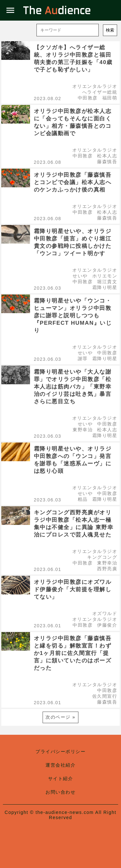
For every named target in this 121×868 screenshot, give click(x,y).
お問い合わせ (60, 792)
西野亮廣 (107, 569)
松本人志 (107, 156)
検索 (110, 30)
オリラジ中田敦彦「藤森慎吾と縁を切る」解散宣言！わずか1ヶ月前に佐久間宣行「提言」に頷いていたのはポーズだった (73, 653)
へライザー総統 (100, 92)
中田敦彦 (88, 98)
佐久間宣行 (105, 696)
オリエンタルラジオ (95, 86)
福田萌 (110, 98)
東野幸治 (83, 430)
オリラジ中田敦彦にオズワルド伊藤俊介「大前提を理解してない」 (73, 589)
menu (10, 10)
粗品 (83, 499)
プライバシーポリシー (60, 751)
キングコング (102, 557)
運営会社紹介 (60, 765)
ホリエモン (105, 276)
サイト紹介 (61, 779)
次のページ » (60, 717)
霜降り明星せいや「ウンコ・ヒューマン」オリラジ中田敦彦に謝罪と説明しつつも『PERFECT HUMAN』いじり (73, 316)
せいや (80, 276)
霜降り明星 (105, 287)
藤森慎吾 (107, 162)
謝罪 (83, 359)
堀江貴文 (107, 282)
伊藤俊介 (107, 625)
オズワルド (105, 613)
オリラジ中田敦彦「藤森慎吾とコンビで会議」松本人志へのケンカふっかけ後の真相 (73, 182)
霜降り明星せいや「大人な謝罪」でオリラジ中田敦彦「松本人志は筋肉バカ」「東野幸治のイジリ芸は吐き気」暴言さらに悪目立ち (73, 387)
